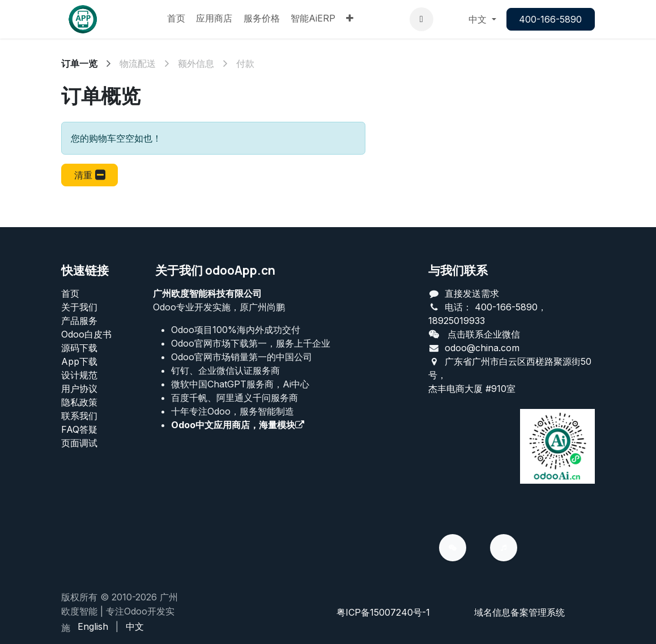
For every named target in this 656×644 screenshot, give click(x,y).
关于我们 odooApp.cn (215, 270)
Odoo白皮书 (86, 334)
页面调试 (79, 443)
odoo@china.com (482, 348)
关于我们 (79, 307)
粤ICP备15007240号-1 (383, 612)
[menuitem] (176, 19)
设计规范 (79, 375)
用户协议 (79, 389)
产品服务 (79, 321)
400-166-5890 (550, 19)
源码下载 (79, 348)
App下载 (79, 361)
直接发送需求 (472, 293)
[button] (421, 19)
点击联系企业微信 (484, 334)
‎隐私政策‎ (79, 402)
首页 (70, 293)
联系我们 (79, 416)
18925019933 (457, 321)
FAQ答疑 (79, 429)
